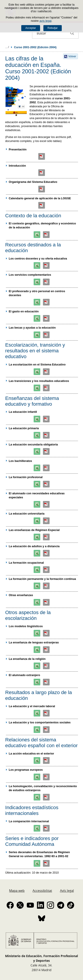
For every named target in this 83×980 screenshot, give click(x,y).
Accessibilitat (42, 890)
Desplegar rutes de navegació (7, 47)
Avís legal (67, 890)
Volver (72, 56)
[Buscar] (72, 33)
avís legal (45, 21)
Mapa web (17, 890)
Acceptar (31, 28)
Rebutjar (53, 28)
